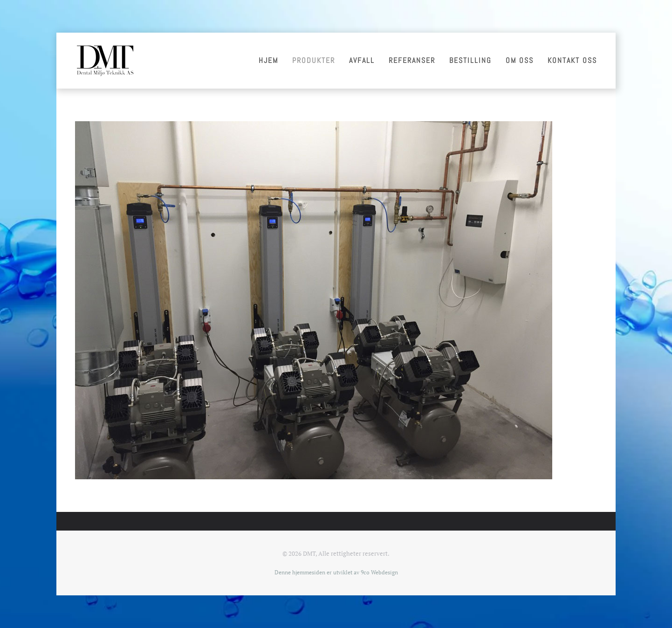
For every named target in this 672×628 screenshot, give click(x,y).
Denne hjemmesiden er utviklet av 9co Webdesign (336, 572)
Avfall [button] (362, 60)
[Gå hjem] (105, 61)
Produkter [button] (314, 60)
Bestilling (470, 60)
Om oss (520, 60)
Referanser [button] (412, 60)
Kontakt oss (572, 60)
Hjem (268, 60)
